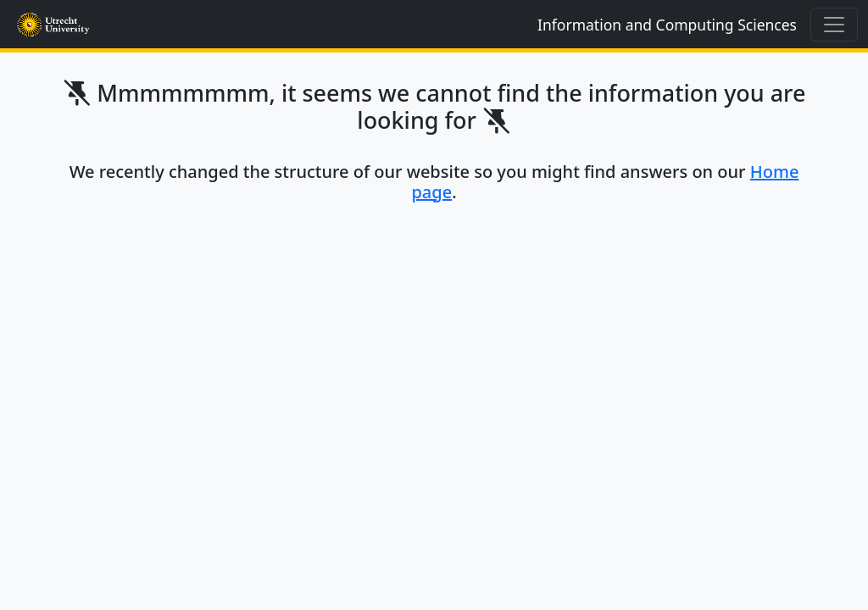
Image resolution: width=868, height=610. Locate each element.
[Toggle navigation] (834, 25)
